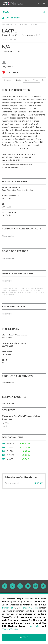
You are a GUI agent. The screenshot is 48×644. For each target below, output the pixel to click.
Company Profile (31, 80)
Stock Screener (12, 18)
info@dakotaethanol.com (13, 167)
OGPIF (10, 447)
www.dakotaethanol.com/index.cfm (17, 165)
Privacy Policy (9, 608)
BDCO (10, 459)
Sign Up (39, 483)
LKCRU (5, 426)
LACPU (22, 24)
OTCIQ (39, 3)
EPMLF (10, 444)
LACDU (5, 423)
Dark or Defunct (13, 72)
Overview (8, 80)
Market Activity (7, 24)
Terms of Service (30, 608)
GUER (10, 451)
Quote (18, 80)
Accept (24, 637)
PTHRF (11, 455)
